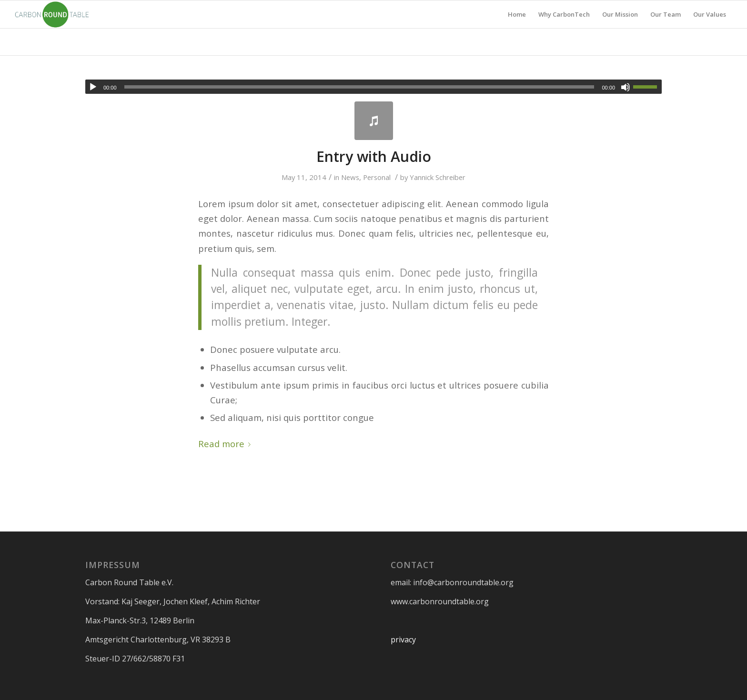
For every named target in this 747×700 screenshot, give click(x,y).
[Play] (93, 87)
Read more (226, 444)
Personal (377, 177)
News (350, 177)
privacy (403, 640)
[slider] (359, 87)
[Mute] (626, 87)
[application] (373, 87)
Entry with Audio (374, 156)
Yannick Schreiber (438, 177)
